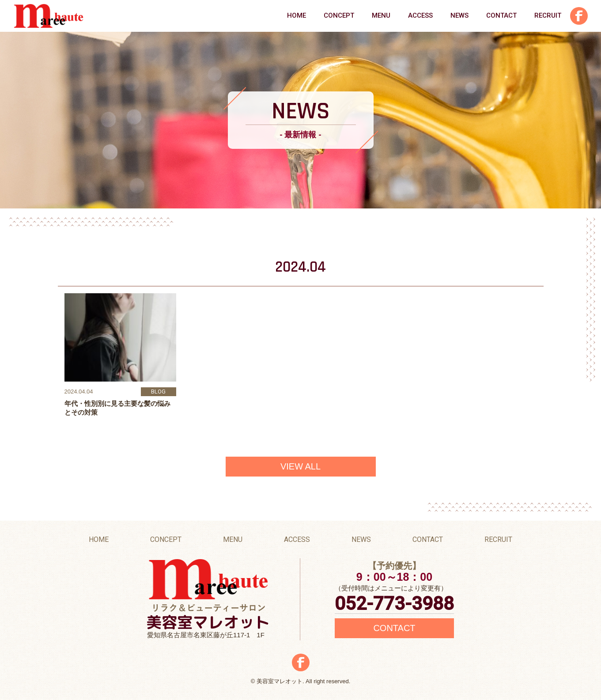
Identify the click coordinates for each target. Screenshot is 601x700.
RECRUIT (548, 15)
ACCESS (420, 15)
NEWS (459, 15)
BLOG (158, 392)
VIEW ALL (300, 466)
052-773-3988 (394, 604)
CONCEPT (339, 15)
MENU (381, 15)
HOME (297, 15)
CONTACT (501, 15)
